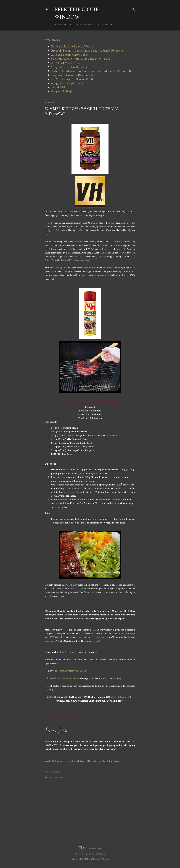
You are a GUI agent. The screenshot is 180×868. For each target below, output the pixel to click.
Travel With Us (94, 25)
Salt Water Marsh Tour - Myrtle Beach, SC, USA (81, 59)
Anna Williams (98, 854)
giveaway (61, 761)
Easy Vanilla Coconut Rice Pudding (73, 75)
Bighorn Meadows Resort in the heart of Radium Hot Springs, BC (92, 71)
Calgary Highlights (63, 91)
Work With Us (73, 25)
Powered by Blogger (90, 848)
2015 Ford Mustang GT (66, 63)
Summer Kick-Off (102, 761)
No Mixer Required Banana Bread (72, 79)
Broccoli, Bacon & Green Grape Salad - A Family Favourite (87, 50)
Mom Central (73, 761)
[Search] (133, 9)
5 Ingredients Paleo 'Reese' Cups (71, 67)
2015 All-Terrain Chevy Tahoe (70, 55)
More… (110, 25)
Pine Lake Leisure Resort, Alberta (72, 46)
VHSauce (115, 761)
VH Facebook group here (78, 260)
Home (58, 25)
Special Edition (86, 761)
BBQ (54, 761)
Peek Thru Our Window (77, 13)
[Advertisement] (90, 808)
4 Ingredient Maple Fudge (67, 83)
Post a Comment (54, 777)
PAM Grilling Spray (59, 268)
